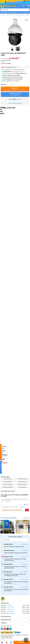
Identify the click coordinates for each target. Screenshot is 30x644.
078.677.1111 (11, 607)
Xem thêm (26, 518)
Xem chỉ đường (25, 544)
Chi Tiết (23, 72)
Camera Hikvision (13, 12)
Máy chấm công (4, 12)
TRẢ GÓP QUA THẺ (15, 95)
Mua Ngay (15, 89)
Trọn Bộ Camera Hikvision (8, 487)
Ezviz (19, 12)
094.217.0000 (11, 611)
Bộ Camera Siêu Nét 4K (22, 484)
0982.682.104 (11, 613)
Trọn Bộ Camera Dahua (22, 479)
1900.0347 (10, 605)
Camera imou (24, 12)
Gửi (27, 510)
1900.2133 (10, 609)
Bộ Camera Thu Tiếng (22, 482)
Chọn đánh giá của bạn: (12, 510)
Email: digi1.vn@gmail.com (7, 638)
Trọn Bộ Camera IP (8, 482)
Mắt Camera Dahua (8, 479)
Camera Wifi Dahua (22, 487)
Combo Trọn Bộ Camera (8, 484)
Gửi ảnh (26, 505)
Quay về (3, 638)
